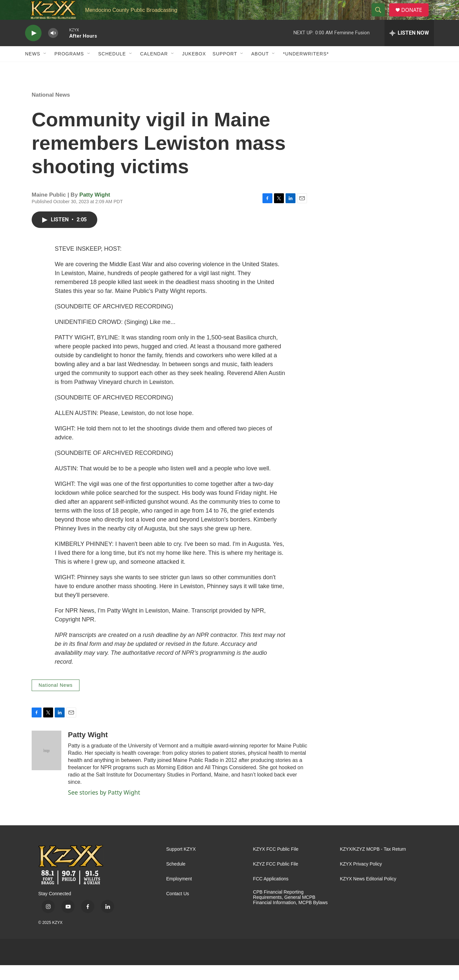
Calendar (154, 69)
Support (225, 69)
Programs (69, 69)
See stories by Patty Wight (104, 807)
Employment (179, 894)
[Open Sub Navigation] (45, 69)
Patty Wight (95, 210)
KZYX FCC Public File (276, 864)
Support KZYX (181, 864)
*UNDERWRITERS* (306, 69)
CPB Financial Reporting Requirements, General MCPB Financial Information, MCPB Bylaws (290, 912)
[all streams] (409, 48)
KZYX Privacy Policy (361, 879)
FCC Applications (271, 894)
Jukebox (194, 69)
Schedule (112, 69)
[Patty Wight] (46, 765)
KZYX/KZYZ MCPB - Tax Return (373, 864)
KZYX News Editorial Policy (368, 894)
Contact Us (178, 909)
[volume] (53, 48)
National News (51, 110)
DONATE (416, 17)
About (260, 69)
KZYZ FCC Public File (275, 879)
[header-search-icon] (381, 17)
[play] (33, 48)
